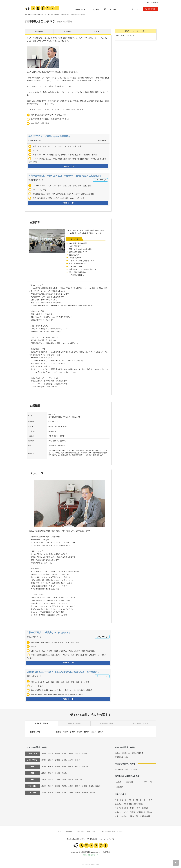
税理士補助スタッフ (36, 141)
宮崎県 (78, 793)
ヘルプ (60, 832)
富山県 (51, 760)
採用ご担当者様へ (152, 2)
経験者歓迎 (134, 816)
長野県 (78, 760)
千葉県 (71, 767)
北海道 (51, 15)
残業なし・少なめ (122, 812)
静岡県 (51, 773)
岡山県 (57, 786)
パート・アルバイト (145, 782)
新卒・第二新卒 (143, 808)
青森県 (65, 732)
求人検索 (96, 10)
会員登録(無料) (151, 9)
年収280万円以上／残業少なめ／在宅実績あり (50, 136)
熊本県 (64, 793)
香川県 (84, 786)
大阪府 (57, 780)
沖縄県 (93, 793)
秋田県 (87, 732)
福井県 (64, 760)
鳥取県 (44, 786)
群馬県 (57, 767)
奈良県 (71, 780)
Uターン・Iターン (135, 800)
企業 (127, 769)
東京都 (78, 767)
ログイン (135, 9)
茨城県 (44, 767)
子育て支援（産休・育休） (125, 808)
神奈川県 (85, 767)
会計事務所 (119, 769)
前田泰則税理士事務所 (78, 15)
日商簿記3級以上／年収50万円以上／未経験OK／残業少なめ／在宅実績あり (65, 176)
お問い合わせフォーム (91, 855)
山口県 (71, 786)
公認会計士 (126, 753)
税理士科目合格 (137, 753)
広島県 (64, 786)
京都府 (51, 780)
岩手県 (72, 732)
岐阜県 (44, 773)
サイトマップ (92, 832)
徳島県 (78, 786)
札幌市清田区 (65, 15)
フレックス (148, 800)
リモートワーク (121, 800)
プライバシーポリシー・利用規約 (111, 832)
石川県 (57, 760)
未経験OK (124, 816)
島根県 (51, 786)
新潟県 (44, 760)
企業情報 (39, 32)
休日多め (118, 804)
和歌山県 (78, 780)
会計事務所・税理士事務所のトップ (36, 15)
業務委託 (120, 787)
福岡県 (44, 793)
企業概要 (68, 32)
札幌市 (57, 15)
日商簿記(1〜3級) (121, 757)
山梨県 (71, 760)
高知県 (98, 786)
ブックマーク (112, 10)
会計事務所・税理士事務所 (134, 804)
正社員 (119, 782)
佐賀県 (51, 793)
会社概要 (69, 832)
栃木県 (51, 767)
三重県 (64, 773)
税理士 (117, 753)
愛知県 (57, 773)
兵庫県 (64, 780)
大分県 (71, 793)
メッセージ (97, 32)
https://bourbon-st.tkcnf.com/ (58, 426)
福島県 (101, 732)
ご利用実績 (80, 832)
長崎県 (57, 793)
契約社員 (130, 782)
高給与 (150, 812)
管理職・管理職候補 (138, 812)
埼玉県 (64, 767)
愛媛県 (91, 786)
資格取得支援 (145, 816)
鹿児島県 (85, 793)
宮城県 (79, 732)
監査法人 (134, 769)
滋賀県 (44, 780)
